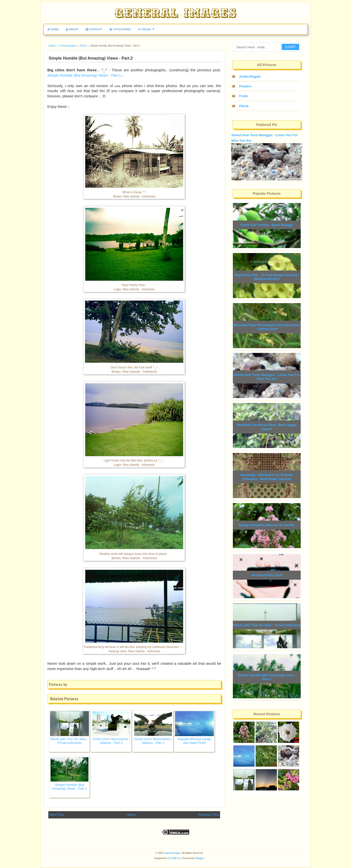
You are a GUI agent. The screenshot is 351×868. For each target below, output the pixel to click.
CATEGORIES (120, 29)
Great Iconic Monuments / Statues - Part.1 (153, 741)
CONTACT (94, 29)
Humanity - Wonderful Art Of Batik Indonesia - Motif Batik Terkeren (267, 477)
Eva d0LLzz (174, 858)
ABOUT (72, 29)
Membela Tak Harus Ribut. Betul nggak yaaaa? (267, 427)
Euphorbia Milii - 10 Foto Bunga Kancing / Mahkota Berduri (267, 277)
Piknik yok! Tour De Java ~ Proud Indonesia (69, 741)
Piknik (244, 106)
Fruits (244, 96)
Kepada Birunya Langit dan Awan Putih (195, 741)
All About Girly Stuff (267, 575)
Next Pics (57, 815)
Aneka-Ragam (250, 76)
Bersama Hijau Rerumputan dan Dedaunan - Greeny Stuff (267, 327)
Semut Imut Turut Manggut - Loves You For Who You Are (267, 377)
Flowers (245, 86)
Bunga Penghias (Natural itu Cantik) (267, 525)
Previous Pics (209, 815)
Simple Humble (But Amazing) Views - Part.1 (84, 75)
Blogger (200, 858)
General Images (172, 853)
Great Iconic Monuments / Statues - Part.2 (111, 741)
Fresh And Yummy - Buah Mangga (267, 225)
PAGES (145, 29)
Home (131, 815)
